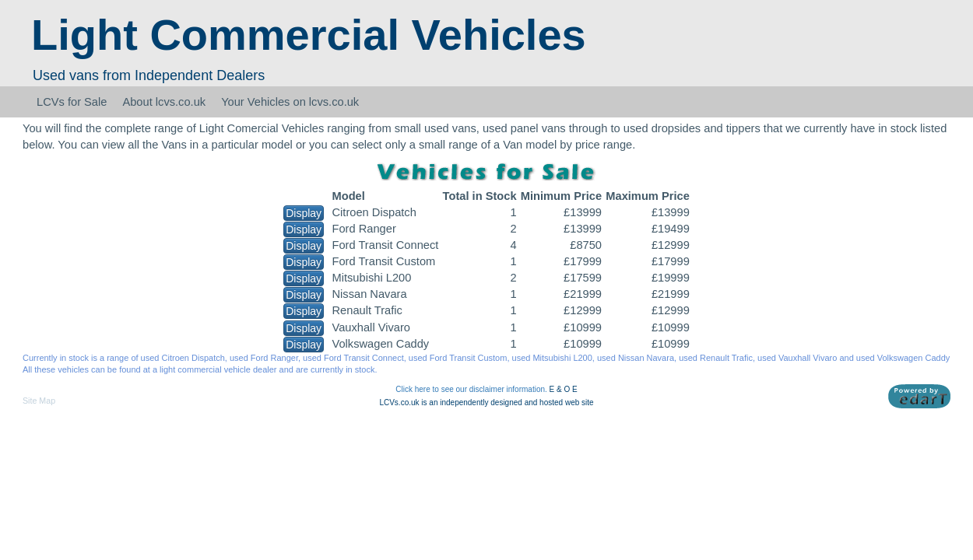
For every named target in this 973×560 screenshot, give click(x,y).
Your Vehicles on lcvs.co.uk (290, 102)
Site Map (39, 401)
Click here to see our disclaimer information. (471, 389)
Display (304, 213)
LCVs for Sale (72, 102)
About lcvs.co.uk (164, 102)
